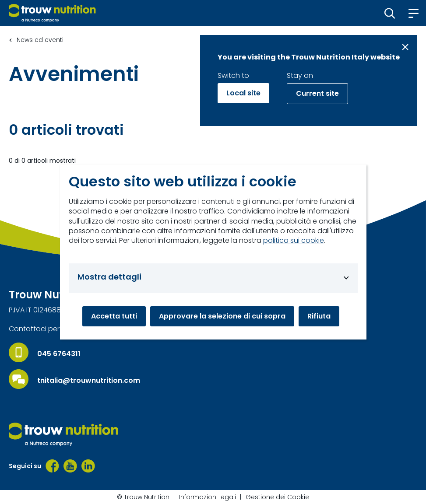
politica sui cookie (294, 241)
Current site (317, 93)
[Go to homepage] (52, 13)
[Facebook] (52, 466)
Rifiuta (319, 316)
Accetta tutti (114, 316)
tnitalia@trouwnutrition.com (89, 381)
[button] (390, 13)
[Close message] (405, 47)
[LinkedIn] (88, 466)
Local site (243, 93)
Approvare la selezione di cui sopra (222, 316)
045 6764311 (59, 354)
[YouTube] (70, 466)
